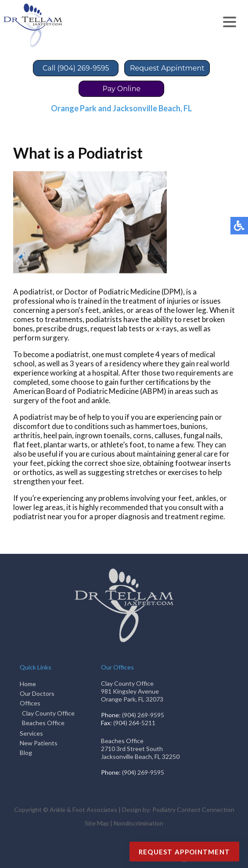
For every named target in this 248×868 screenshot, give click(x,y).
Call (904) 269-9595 (76, 68)
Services (31, 733)
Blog (26, 753)
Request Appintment (167, 68)
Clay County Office (48, 713)
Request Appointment (185, 852)
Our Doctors (37, 693)
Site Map (97, 823)
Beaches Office (43, 723)
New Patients (39, 743)
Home (28, 684)
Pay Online (122, 89)
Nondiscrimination (138, 823)
